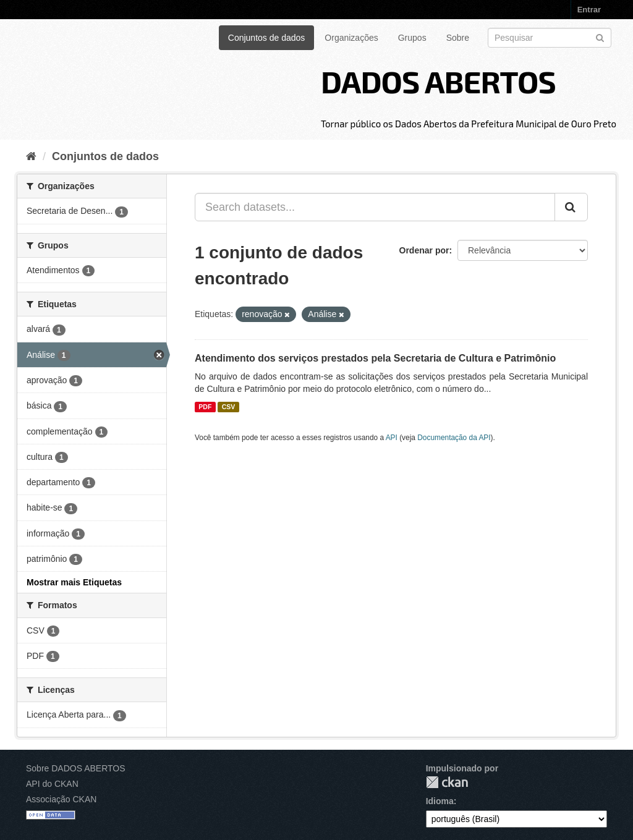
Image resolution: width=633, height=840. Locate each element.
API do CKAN (52, 784)
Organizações (351, 38)
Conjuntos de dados (267, 38)
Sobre (458, 38)
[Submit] (600, 37)
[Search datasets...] (375, 207)
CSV (229, 407)
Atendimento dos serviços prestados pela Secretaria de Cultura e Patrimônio (375, 358)
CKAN (447, 782)
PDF (205, 407)
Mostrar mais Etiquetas (74, 582)
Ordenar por (424, 250)
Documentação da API (454, 438)
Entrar (589, 10)
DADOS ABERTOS (438, 81)
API (392, 438)
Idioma (440, 801)
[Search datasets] (550, 38)
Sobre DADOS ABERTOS (76, 768)
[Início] (31, 156)
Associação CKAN (61, 799)
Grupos (412, 38)
